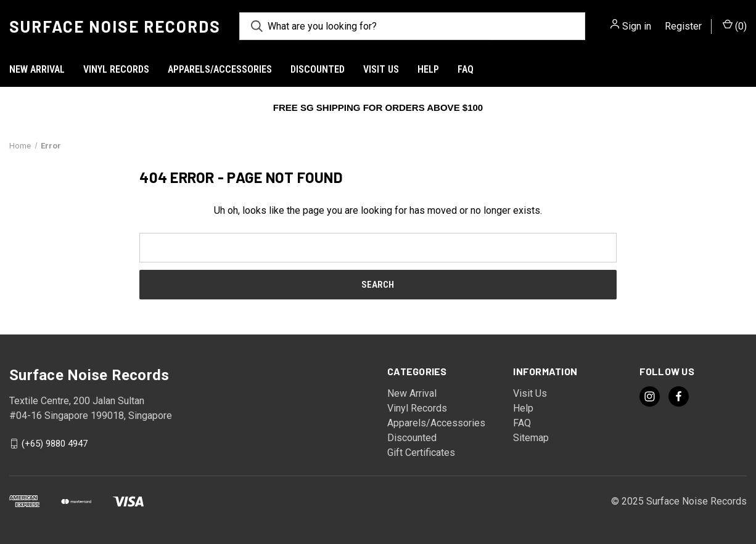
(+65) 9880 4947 (55, 444)
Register (683, 26)
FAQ (466, 69)
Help (428, 69)
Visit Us (381, 69)
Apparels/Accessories (220, 69)
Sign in (637, 26)
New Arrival (37, 69)
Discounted (318, 69)
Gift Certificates (421, 453)
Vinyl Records (116, 69)
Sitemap (531, 438)
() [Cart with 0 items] (735, 26)
